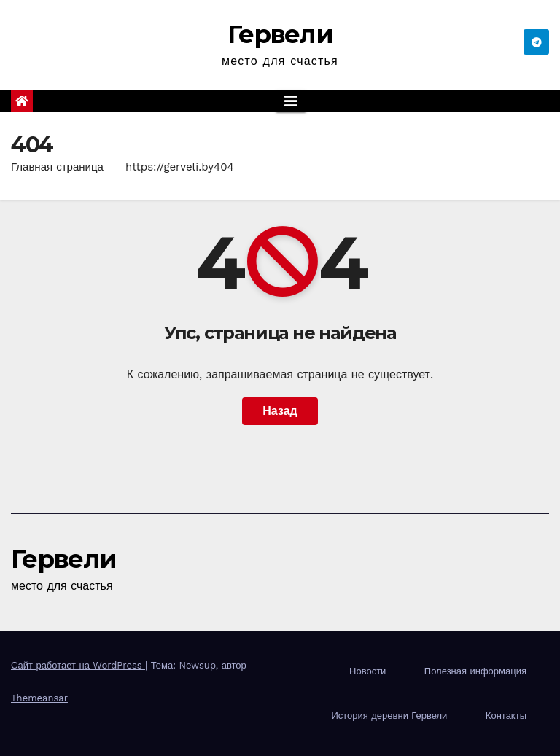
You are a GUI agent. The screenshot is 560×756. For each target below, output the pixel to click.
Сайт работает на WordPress (78, 665)
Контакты (506, 716)
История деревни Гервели (389, 716)
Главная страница (57, 167)
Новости (367, 671)
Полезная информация (475, 671)
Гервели (280, 34)
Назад (280, 411)
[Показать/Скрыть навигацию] (291, 101)
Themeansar (39, 698)
